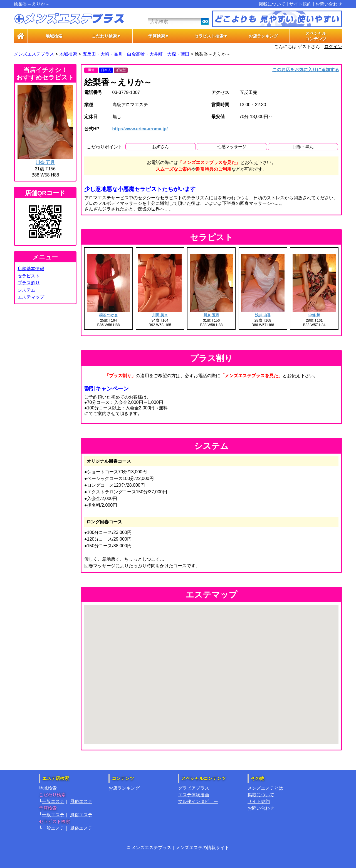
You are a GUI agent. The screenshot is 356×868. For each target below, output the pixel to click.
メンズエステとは (265, 788)
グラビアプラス (194, 788)
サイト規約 (300, 4)
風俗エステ (81, 801)
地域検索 (54, 36)
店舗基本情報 (31, 269)
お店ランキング (263, 36)
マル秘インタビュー (198, 801)
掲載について (272, 4)
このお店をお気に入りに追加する (306, 70)
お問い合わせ (329, 4)
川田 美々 (160, 315)
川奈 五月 (45, 162)
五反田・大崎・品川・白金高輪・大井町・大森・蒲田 (136, 54)
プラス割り (29, 283)
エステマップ (31, 297)
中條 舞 (314, 315)
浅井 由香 (263, 315)
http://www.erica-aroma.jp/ (140, 129)
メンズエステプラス (34, 54)
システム (26, 290)
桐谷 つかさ (109, 315)
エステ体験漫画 (194, 795)
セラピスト (29, 276)
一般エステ (53, 801)
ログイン (333, 47)
